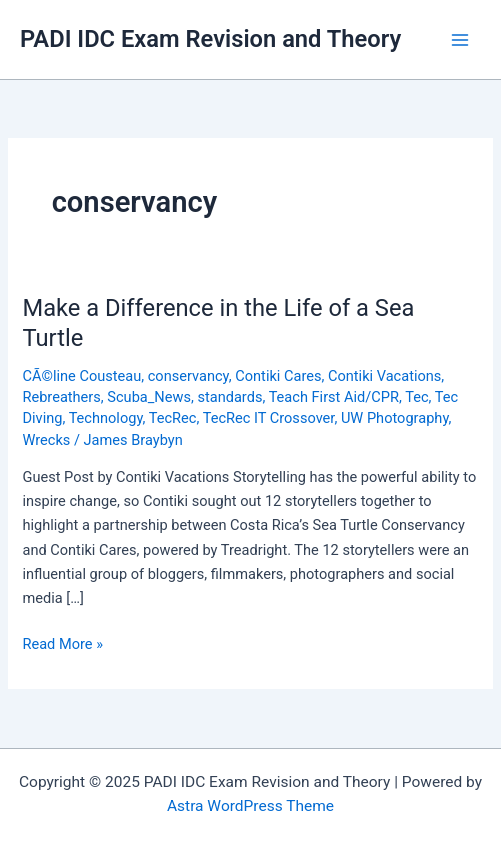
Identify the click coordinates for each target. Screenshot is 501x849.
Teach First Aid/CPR (334, 397)
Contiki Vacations (384, 376)
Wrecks (46, 440)
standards (229, 397)
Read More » (62, 644)
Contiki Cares (278, 376)
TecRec (173, 418)
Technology (106, 418)
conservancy (188, 376)
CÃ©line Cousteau (81, 376)
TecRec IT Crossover (269, 418)
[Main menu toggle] (460, 40)
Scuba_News (149, 397)
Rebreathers (61, 397)
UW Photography (395, 418)
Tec (416, 397)
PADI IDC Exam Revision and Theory (210, 39)
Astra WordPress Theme (250, 806)
